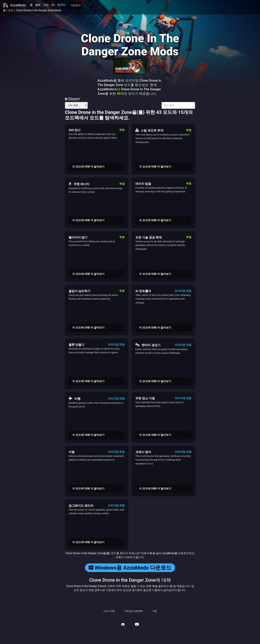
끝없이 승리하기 (80, 291)
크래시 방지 (143, 452)
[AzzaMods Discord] (123, 625)
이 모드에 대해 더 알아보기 (88, 167)
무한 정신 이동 (145, 398)
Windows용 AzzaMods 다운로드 (130, 568)
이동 (72, 452)
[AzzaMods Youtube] (137, 625)
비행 (75, 399)
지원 (154, 611)
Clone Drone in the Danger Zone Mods (38, 10)
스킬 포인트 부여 (149, 130)
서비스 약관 (109, 611)
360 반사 (75, 130)
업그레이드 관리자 (81, 506)
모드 (38, 5)
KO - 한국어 (58, 5)
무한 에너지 (79, 184)
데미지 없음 (143, 184)
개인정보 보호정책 (134, 611)
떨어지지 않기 (78, 237)
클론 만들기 (76, 345)
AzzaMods (14, 5)
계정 (46, 5)
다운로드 (75, 5)
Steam (72, 99)
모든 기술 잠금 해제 (149, 237)
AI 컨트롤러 (143, 291)
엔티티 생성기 (148, 345)
